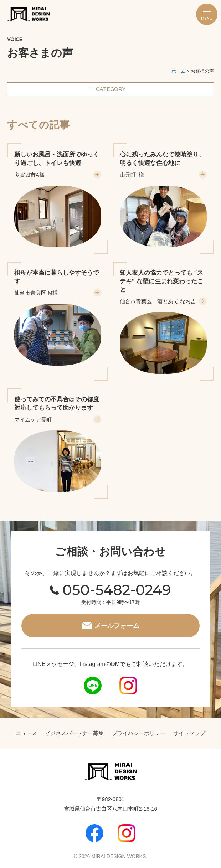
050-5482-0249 (117, 590)
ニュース (26, 733)
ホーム (178, 71)
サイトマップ (189, 733)
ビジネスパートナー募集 (74, 733)
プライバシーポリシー (139, 733)
